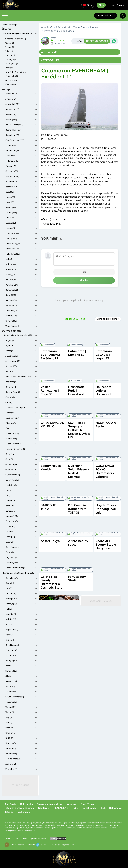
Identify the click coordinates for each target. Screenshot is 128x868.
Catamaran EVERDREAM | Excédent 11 (51, 355)
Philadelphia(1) (12, 76)
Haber (75, 808)
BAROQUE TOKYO (48, 507)
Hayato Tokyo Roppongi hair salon (106, 509)
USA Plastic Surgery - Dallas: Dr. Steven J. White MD (79, 430)
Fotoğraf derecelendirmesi (20, 808)
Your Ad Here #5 (101, 601)
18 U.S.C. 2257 (11, 839)
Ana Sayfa (47, 27)
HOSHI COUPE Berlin (106, 425)
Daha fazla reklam (108, 319)
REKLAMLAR (63, 27)
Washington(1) (11, 84)
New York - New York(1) (15, 72)
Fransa (94, 27)
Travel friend (80, 27)
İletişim (9, 812)
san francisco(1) (12, 80)
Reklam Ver (116, 808)
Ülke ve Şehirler (106, 15)
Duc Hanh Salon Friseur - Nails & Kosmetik (79, 471)
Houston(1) (10, 55)
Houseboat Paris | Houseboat (76, 391)
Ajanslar (72, 804)
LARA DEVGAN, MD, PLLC (52, 425)
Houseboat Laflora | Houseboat (104, 391)
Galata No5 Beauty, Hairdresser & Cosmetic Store (51, 582)
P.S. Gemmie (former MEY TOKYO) (77, 509)
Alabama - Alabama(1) (15, 39)
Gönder (84, 280)
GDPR (25, 839)
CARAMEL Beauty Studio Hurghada (106, 544)
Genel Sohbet (90, 808)
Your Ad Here (20, 785)
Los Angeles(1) (12, 64)
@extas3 (42, 845)
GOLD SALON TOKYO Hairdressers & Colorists (106, 471)
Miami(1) (9, 68)
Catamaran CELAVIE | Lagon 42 (104, 355)
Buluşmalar (27, 804)
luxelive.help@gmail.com (63, 845)
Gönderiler (44, 808)
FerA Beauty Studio (77, 578)
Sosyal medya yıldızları (50, 804)
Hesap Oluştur (117, 5)
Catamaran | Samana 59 (77, 353)
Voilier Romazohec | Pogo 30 (50, 391)
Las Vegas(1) (11, 59)
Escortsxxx (58, 41)
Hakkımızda (23, 812)
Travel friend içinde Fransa (59, 31)
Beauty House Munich (51, 467)
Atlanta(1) (9, 43)
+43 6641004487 (51, 224)
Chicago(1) (10, 47)
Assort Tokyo (50, 541)
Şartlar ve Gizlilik (39, 839)
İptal (84, 272)
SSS (103, 808)
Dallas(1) (9, 51)
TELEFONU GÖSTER (97, 41)
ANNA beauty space (78, 543)
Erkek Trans (87, 804)
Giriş (101, 5)
